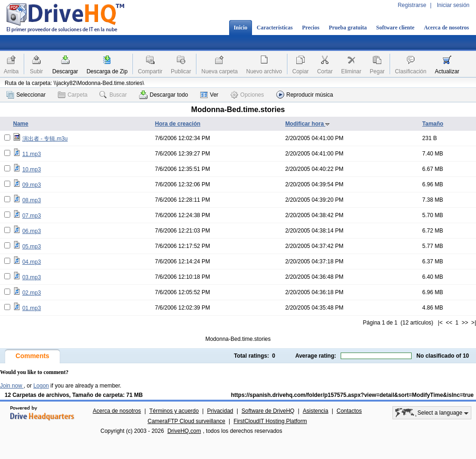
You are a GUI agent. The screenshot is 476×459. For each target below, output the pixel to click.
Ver (209, 95)
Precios (311, 28)
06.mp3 (32, 231)
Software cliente (395, 28)
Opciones (247, 95)
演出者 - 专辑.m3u (45, 139)
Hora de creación (178, 124)
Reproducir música (305, 95)
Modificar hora (308, 124)
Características (275, 28)
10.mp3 (32, 169)
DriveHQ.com (184, 431)
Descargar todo (164, 95)
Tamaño (433, 124)
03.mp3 (32, 277)
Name (21, 124)
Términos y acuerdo (174, 411)
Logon (41, 386)
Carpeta (73, 95)
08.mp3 (32, 200)
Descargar (65, 71)
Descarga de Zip (107, 71)
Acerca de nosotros (446, 28)
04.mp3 (32, 262)
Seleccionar (26, 95)
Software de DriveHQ (268, 411)
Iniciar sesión (453, 5)
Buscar (113, 95)
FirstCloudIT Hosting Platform (270, 421)
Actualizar (447, 71)
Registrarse (412, 5)
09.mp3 (32, 185)
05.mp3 (32, 247)
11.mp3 (32, 154)
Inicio (241, 28)
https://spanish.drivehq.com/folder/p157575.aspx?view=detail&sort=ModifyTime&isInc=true (352, 395)
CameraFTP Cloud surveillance (186, 421)
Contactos (349, 411)
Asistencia (316, 411)
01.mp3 (32, 308)
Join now (12, 386)
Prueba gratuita (348, 28)
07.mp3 (32, 216)
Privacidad (220, 411)
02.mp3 (32, 293)
